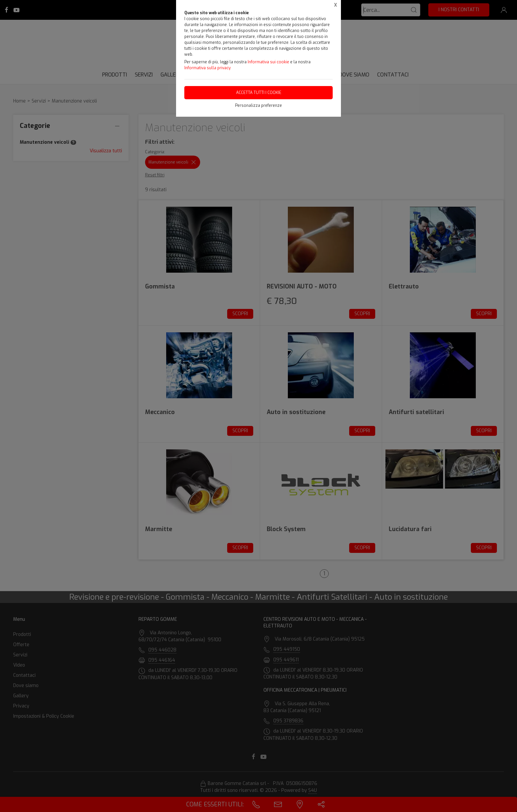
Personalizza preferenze (258, 105)
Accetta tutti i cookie (259, 93)
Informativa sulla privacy (207, 68)
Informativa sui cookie (268, 62)
